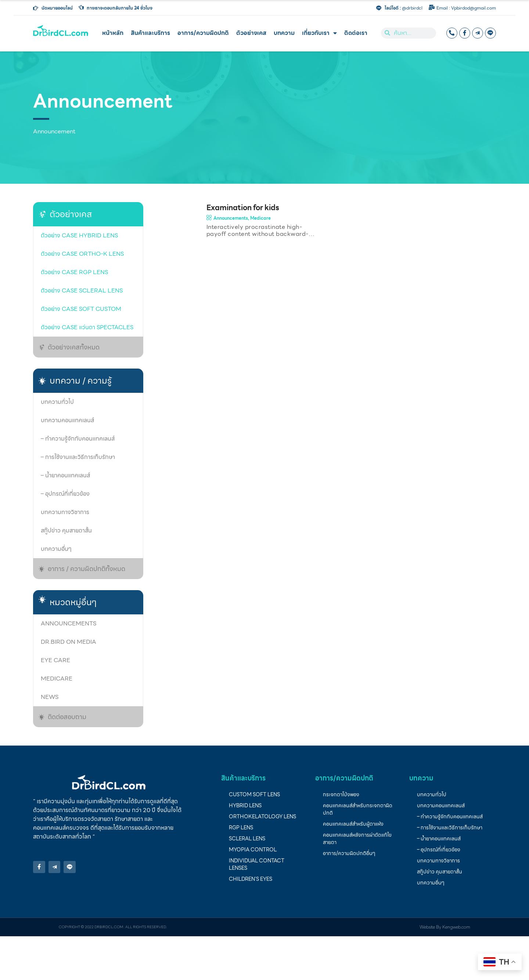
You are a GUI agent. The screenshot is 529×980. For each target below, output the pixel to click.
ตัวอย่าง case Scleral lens (82, 290)
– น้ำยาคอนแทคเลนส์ (65, 475)
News (50, 697)
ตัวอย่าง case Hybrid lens (79, 235)
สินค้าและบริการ (150, 33)
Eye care (55, 660)
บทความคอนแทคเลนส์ (67, 420)
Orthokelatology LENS (262, 816)
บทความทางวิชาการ (65, 512)
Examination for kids (243, 208)
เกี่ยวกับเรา (319, 33)
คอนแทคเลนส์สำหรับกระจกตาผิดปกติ (358, 809)
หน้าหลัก (113, 33)
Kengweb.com (456, 927)
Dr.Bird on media (69, 642)
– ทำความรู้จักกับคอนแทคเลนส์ (78, 439)
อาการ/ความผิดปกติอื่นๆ (349, 853)
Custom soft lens (254, 794)
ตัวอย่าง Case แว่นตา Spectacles (87, 327)
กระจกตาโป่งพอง (341, 794)
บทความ (284, 33)
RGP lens (241, 828)
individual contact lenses (257, 864)
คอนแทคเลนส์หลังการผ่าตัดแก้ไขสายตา (357, 839)
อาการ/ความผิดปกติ (203, 33)
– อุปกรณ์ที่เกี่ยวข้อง (65, 494)
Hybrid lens (245, 805)
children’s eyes (251, 879)
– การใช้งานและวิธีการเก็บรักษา (78, 457)
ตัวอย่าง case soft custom (81, 309)
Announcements (69, 623)
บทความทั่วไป (57, 402)
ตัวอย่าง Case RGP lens (74, 272)
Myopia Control (253, 850)
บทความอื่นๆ (56, 549)
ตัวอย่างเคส (251, 33)
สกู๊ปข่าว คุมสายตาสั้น (66, 530)
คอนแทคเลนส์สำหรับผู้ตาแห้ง (353, 824)
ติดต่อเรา (356, 33)
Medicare (57, 679)
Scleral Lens (247, 839)
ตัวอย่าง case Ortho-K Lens (82, 254)
